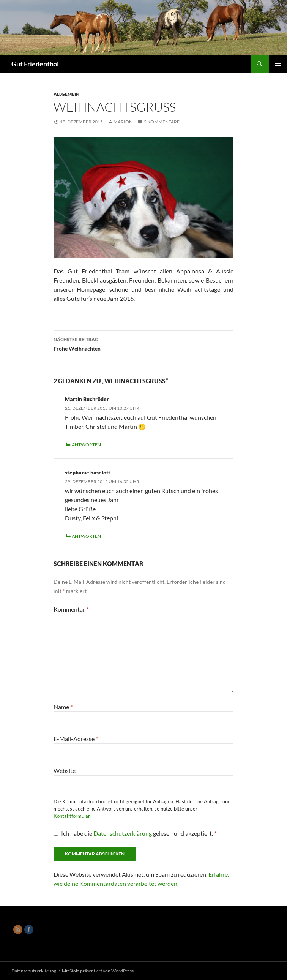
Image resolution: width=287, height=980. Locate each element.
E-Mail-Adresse (76, 739)
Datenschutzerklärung (123, 833)
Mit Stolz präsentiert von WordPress (98, 971)
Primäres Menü (278, 64)
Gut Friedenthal (35, 64)
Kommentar (71, 609)
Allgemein (66, 94)
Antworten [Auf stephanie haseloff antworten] (86, 536)
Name (63, 707)
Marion (123, 122)
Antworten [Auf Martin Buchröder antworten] (86, 445)
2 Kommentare (162, 122)
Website (65, 771)
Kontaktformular (72, 816)
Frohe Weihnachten (143, 343)
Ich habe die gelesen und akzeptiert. (135, 833)
